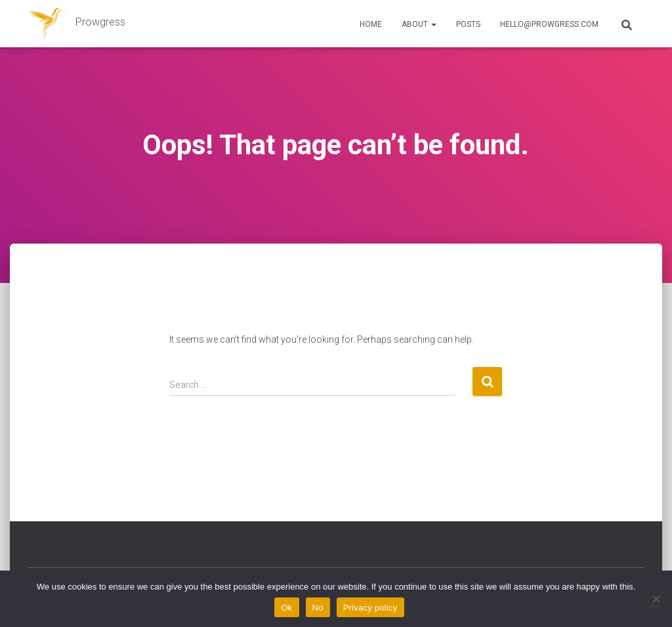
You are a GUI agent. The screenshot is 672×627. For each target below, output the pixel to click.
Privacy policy (370, 608)
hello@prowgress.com (549, 24)
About (419, 24)
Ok (286, 608)
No (318, 608)
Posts (468, 24)
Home (371, 24)
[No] (656, 599)
